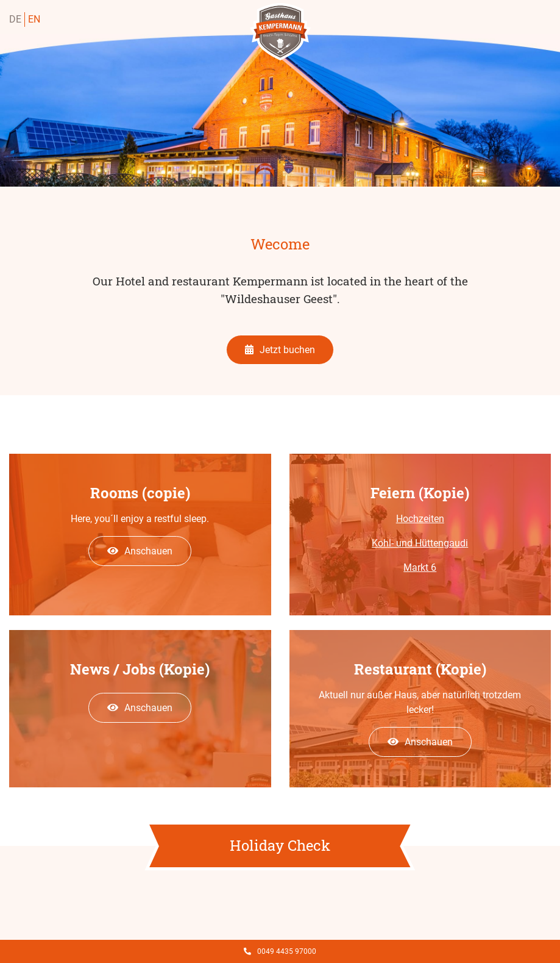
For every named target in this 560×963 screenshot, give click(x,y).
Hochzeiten (420, 519)
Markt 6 (420, 567)
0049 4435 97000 (280, 951)
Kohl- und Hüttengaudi (420, 543)
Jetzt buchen (280, 350)
